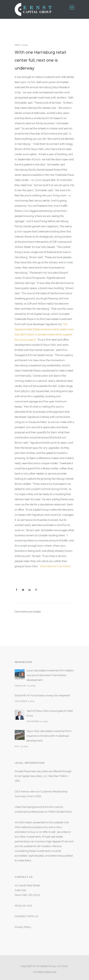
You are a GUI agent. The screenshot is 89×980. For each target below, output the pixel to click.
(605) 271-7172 (23, 906)
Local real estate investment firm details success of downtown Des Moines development (50, 675)
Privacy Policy (23, 927)
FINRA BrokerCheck (60, 812)
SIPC (17, 781)
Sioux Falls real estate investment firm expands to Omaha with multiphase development (49, 736)
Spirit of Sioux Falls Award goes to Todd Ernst (50, 713)
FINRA (63, 776)
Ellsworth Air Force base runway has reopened (42, 695)
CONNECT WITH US (26, 916)
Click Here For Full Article (55, 566)
